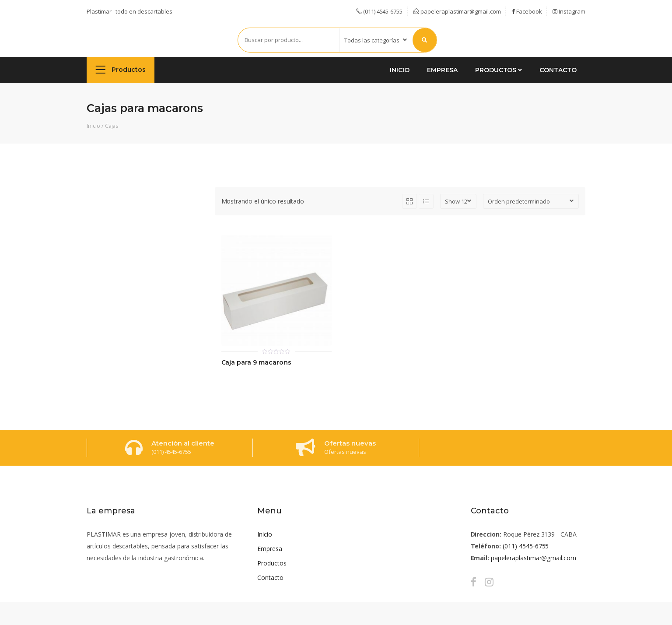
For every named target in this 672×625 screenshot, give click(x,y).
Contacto (558, 70)
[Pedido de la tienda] (531, 201)
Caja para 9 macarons (256, 363)
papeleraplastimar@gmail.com (457, 11)
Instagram (569, 11)
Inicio (400, 70)
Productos (121, 69)
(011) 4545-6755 (526, 546)
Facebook (527, 11)
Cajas (112, 126)
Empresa (442, 70)
